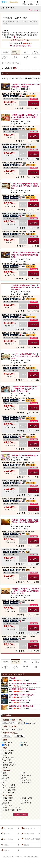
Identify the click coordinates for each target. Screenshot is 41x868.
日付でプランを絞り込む (10, 63)
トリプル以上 (27, 780)
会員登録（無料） (28, 834)
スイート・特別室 (9, 785)
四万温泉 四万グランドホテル (19, 700)
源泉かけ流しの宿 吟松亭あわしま (21, 706)
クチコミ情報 (25, 58)
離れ (5, 783)
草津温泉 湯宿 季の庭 (15, 18)
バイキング (26, 800)
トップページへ (7, 828)
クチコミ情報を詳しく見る (21, 46)
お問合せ (5, 850)
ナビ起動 (18, 37)
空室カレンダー (35, 52)
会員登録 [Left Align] (31, 3)
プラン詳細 (34, 103)
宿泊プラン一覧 (15, 53)
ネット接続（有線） (10, 790)
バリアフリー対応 (9, 787)
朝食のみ (6, 745)
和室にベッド (27, 775)
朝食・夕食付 (8, 742)
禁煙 (5, 755)
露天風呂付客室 (8, 750)
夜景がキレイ (27, 803)
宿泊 (13, 720)
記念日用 (6, 803)
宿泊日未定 (31, 723)
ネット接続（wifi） (10, 792)
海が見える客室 (8, 758)
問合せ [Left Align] (24, 3)
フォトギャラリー (6, 58)
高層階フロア (27, 783)
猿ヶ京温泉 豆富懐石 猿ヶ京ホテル (22, 689)
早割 (9, 763)
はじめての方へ (7, 839)
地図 (9, 37)
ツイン (5, 780)
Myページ (5, 834)
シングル (6, 778)
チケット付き (8, 805)
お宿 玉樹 (12, 678)
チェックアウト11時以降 (12, 808)
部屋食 (8, 798)
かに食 (5, 767)
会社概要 (25, 845)
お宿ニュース (16, 58)
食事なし (25, 745)
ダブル (24, 778)
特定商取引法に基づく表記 (31, 839)
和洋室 (5, 775)
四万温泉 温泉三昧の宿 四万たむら (21, 695)
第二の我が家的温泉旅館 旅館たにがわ (23, 684)
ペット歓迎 (7, 760)
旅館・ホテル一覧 (28, 828)
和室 (5, 773)
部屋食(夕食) (7, 753)
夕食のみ (25, 742)
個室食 (27, 798)
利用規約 (5, 845)
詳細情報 (6, 52)
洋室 (24, 773)
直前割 (10, 765)
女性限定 (13, 810)
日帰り (26, 52)
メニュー (37, 3)
